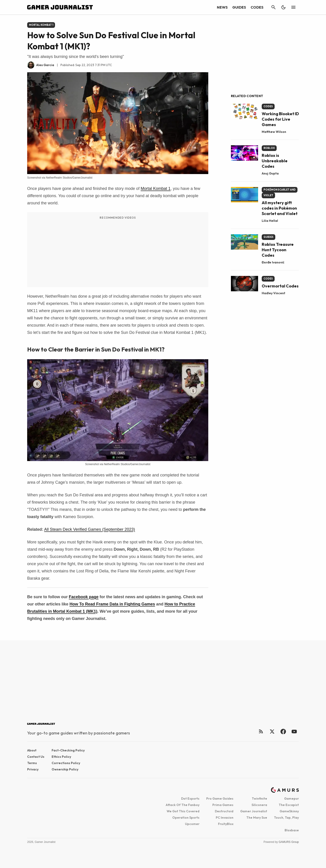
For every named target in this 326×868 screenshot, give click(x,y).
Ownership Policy (65, 769)
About (32, 750)
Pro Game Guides (220, 799)
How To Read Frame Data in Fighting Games (112, 604)
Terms (32, 763)
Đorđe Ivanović (273, 262)
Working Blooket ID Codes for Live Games (280, 119)
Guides (239, 7)
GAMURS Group (289, 842)
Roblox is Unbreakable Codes (275, 161)
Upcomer (192, 824)
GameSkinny (289, 811)
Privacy (33, 769)
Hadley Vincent (273, 293)
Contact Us (36, 757)
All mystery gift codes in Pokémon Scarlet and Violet (280, 208)
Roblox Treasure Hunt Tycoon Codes (278, 250)
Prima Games (223, 805)
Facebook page (84, 597)
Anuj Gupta (270, 173)
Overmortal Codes (280, 286)
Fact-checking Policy (68, 750)
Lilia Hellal (270, 221)
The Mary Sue (257, 818)
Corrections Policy (66, 763)
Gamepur (291, 799)
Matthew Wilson (274, 132)
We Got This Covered (183, 811)
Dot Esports (190, 799)
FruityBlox (226, 824)
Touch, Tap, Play (286, 818)
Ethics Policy (61, 757)
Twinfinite (259, 799)
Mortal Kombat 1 (156, 189)
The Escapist (289, 805)
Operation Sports (186, 818)
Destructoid (224, 811)
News (222, 7)
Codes (257, 7)
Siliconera (259, 805)
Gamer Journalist (254, 811)
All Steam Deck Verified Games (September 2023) (90, 529)
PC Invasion (225, 818)
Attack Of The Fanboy (183, 805)
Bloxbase (292, 830)
